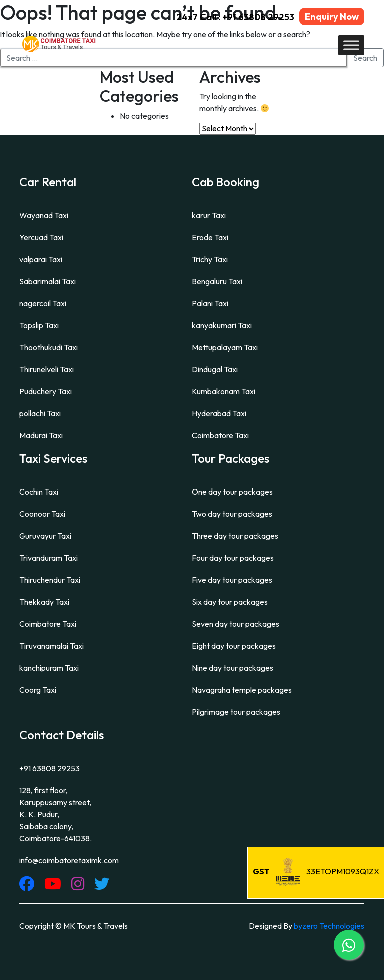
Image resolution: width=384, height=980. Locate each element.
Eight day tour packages (234, 646)
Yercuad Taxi (41, 237)
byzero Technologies (329, 926)
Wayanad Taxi (44, 215)
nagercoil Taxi (43, 303)
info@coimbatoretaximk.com (69, 860)
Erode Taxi (210, 237)
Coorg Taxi (38, 690)
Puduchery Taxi (46, 391)
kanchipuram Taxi (49, 668)
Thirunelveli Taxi (47, 369)
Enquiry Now (332, 16)
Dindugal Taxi (215, 369)
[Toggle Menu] (351, 45)
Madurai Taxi (41, 435)
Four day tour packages (233, 558)
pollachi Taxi (40, 413)
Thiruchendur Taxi (50, 580)
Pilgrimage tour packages (236, 712)
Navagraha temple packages (242, 690)
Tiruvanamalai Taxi (52, 646)
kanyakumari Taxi (222, 325)
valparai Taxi (41, 259)
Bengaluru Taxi (217, 281)
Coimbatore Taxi (220, 435)
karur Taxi (209, 215)
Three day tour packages (235, 536)
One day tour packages (232, 492)
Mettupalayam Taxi (225, 347)
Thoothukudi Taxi (49, 347)
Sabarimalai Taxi (48, 281)
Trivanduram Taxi (49, 558)
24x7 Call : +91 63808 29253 (235, 17)
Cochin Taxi (39, 492)
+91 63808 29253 (50, 768)
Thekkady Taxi (44, 602)
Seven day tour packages (236, 624)
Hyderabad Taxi (219, 413)
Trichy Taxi (210, 259)
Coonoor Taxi (42, 514)
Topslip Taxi (39, 325)
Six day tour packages (230, 602)
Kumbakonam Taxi (224, 391)
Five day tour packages (232, 580)
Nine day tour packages (233, 668)
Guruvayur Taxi (45, 536)
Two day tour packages (232, 514)
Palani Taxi (210, 303)
